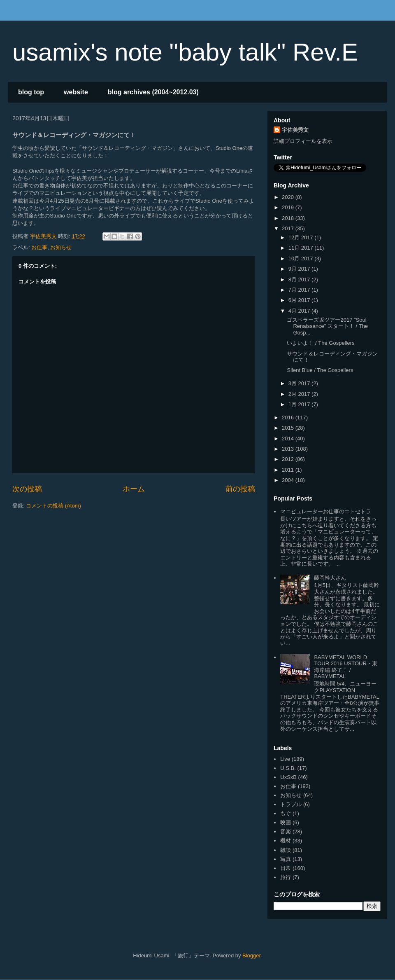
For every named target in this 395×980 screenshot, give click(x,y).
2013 (289, 449)
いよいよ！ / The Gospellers (321, 343)
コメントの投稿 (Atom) (53, 506)
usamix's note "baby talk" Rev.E (185, 52)
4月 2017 (300, 311)
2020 (289, 197)
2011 (289, 470)
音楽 (286, 831)
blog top (31, 92)
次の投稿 (27, 489)
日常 (286, 868)
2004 (289, 480)
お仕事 (39, 247)
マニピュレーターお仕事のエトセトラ (326, 511)
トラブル (291, 804)
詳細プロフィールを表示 (303, 141)
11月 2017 (302, 248)
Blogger (251, 955)
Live (285, 759)
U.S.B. (288, 768)
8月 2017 (300, 279)
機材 (286, 841)
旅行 (286, 877)
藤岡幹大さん (330, 578)
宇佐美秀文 (295, 130)
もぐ (286, 813)
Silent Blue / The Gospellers (320, 370)
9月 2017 (300, 269)
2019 (289, 207)
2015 (289, 428)
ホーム (134, 489)
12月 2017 (302, 237)
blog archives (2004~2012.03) (153, 92)
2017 (289, 228)
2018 (289, 218)
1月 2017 (300, 404)
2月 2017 (300, 394)
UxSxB (288, 777)
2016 (289, 417)
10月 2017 (302, 258)
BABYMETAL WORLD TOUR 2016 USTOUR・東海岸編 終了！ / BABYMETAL (345, 667)
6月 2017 (300, 300)
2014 (289, 439)
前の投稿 (240, 489)
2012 (289, 459)
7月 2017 (300, 290)
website (76, 92)
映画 (286, 822)
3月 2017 (300, 383)
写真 (286, 859)
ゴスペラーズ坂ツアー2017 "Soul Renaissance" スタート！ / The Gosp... (327, 326)
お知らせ (61, 247)
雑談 (286, 850)
